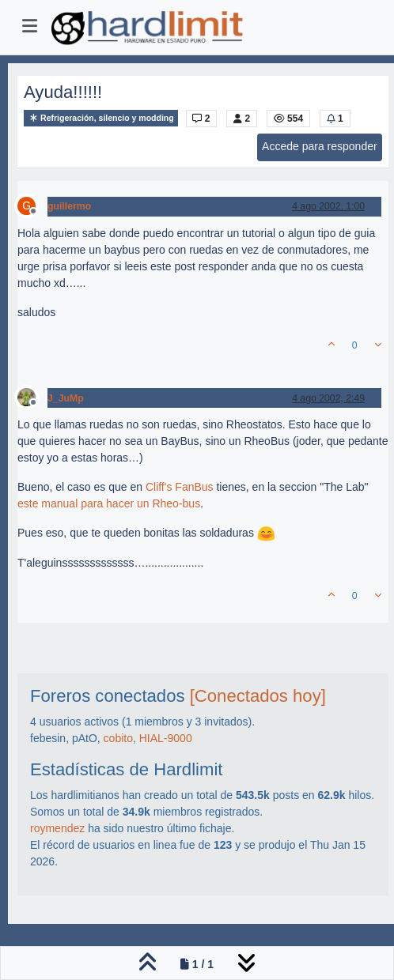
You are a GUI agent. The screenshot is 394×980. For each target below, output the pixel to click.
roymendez (57, 828)
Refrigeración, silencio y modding (101, 118)
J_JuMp (66, 398)
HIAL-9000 (166, 738)
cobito (118, 738)
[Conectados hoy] (258, 696)
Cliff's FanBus (180, 487)
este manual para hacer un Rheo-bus (109, 503)
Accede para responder (320, 146)
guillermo (69, 206)
